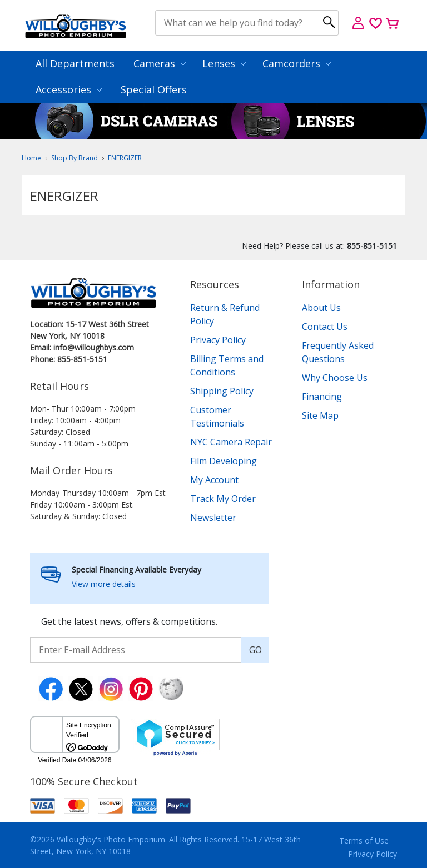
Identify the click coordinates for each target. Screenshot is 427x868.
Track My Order (223, 499)
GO (255, 650)
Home (31, 158)
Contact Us (325, 327)
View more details (104, 584)
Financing (322, 397)
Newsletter (213, 518)
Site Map (320, 415)
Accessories (69, 89)
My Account (214, 480)
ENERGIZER (125, 158)
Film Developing (224, 461)
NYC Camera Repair (231, 442)
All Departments (75, 63)
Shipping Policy (222, 391)
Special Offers (154, 89)
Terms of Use (364, 841)
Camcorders (297, 63)
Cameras (160, 63)
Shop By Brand (75, 158)
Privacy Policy (218, 340)
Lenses (224, 63)
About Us (321, 308)
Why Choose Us (335, 378)
